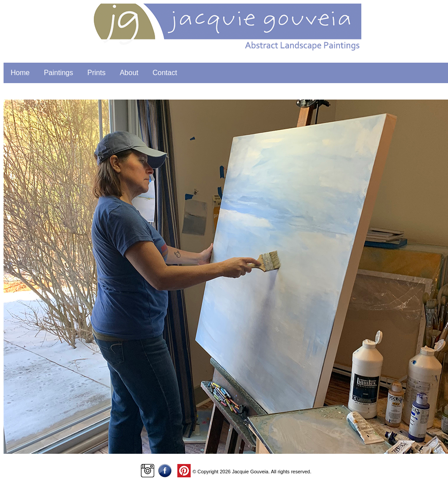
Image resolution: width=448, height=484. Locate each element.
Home (20, 73)
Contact (165, 73)
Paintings (59, 73)
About (129, 73)
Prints (97, 73)
